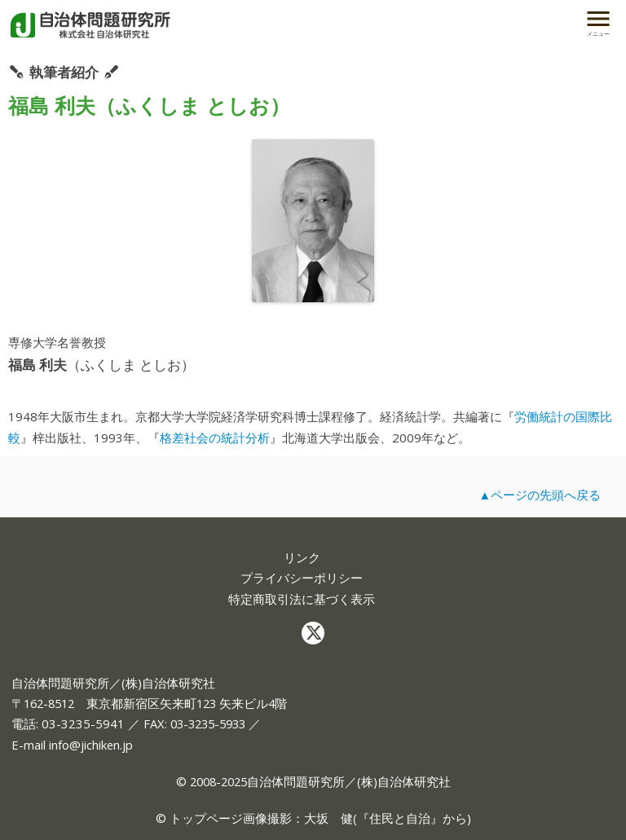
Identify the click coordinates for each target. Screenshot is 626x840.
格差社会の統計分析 (215, 438)
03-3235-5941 (83, 723)
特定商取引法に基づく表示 (302, 599)
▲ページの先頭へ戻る (540, 495)
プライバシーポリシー (302, 578)
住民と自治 (400, 818)
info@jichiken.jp (91, 745)
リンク (302, 558)
